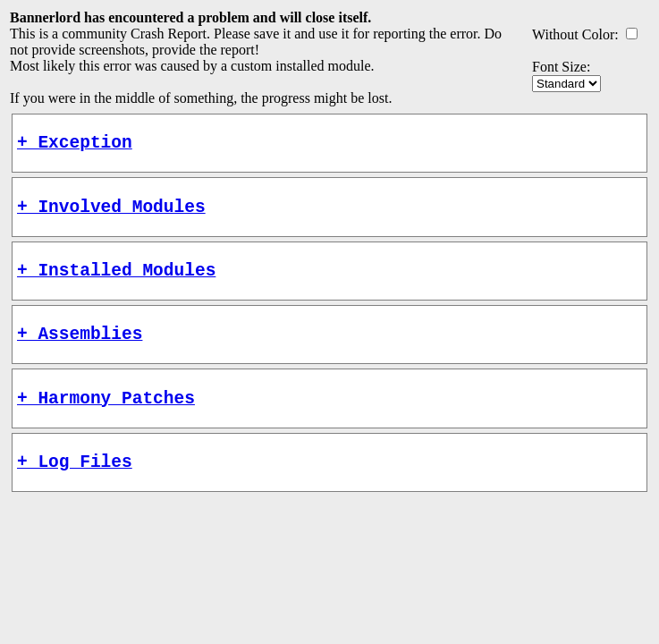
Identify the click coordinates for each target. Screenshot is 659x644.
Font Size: (561, 67)
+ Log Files (75, 487)
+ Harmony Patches (106, 419)
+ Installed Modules (116, 282)
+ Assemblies (80, 350)
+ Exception (75, 145)
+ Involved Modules (111, 214)
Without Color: (575, 34)
